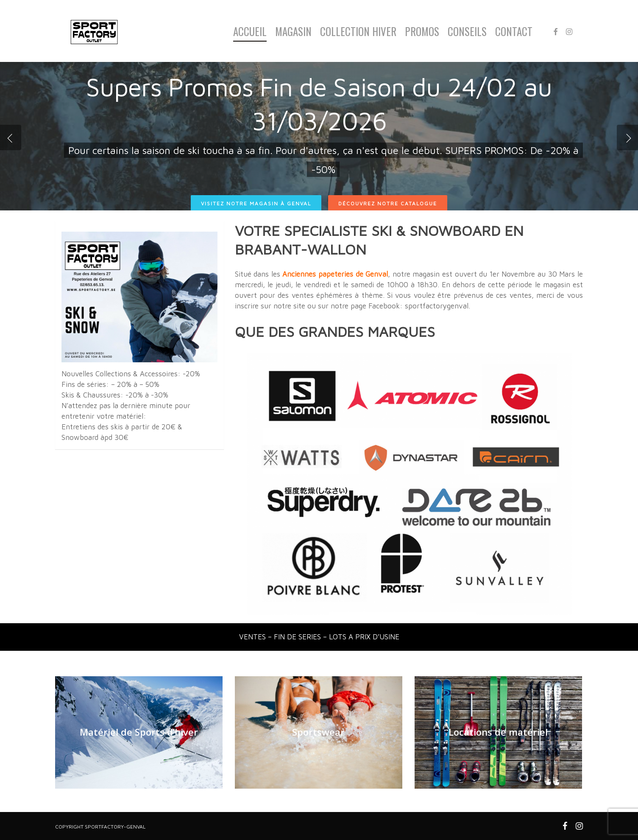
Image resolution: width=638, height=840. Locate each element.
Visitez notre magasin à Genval (256, 203)
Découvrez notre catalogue (388, 203)
